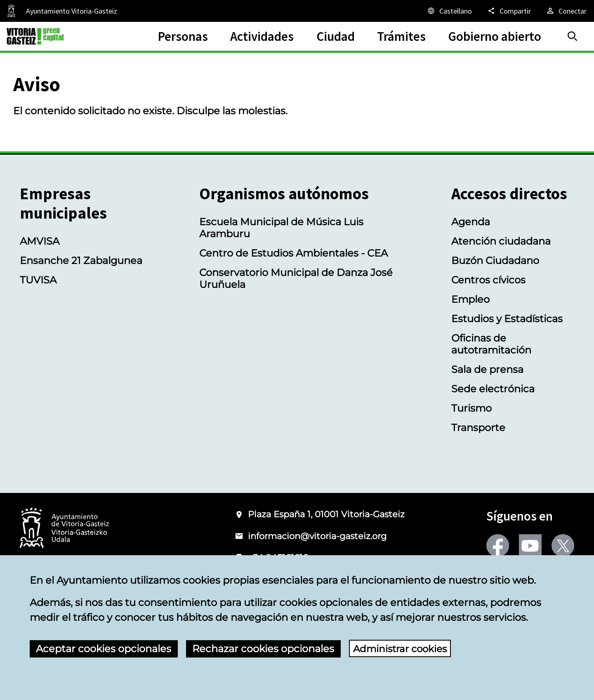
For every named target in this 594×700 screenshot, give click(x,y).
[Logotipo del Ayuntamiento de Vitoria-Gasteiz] (64, 529)
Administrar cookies (402, 649)
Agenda (471, 222)
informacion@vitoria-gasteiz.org (317, 536)
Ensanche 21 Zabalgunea (81, 260)
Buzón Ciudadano (495, 260)
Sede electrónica (493, 389)
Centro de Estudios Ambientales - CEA (293, 253)
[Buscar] (573, 36)
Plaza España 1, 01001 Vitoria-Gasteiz (326, 514)
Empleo (470, 299)
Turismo (471, 408)
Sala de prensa (487, 369)
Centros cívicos (488, 280)
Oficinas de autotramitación (491, 344)
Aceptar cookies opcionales (104, 649)
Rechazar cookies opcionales (263, 649)
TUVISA (38, 280)
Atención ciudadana (501, 241)
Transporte (478, 428)
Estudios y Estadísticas (507, 319)
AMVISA (40, 241)
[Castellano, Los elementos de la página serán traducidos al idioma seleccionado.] (449, 11)
